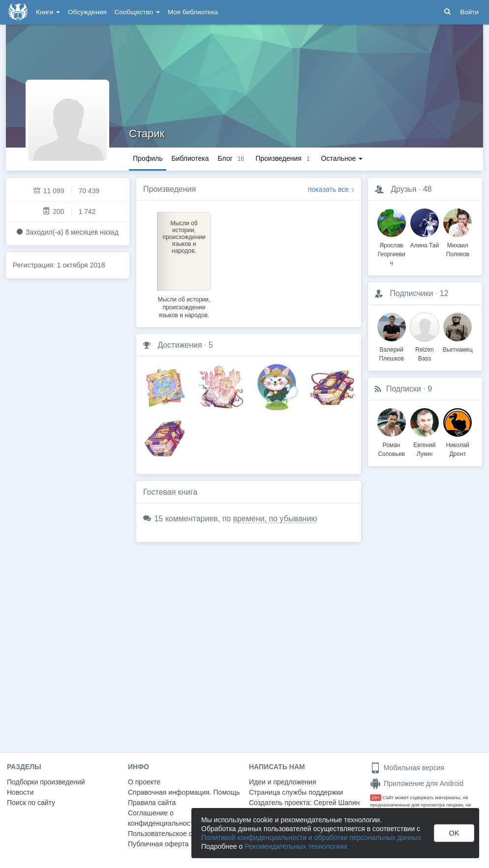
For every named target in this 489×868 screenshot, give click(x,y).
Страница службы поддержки (296, 792)
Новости (20, 792)
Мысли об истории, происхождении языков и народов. (184, 307)
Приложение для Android (417, 783)
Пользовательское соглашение (178, 834)
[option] (184, 264)
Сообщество (137, 12)
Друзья (403, 189)
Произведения (169, 189)
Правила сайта (152, 803)
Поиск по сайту (31, 803)
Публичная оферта (158, 844)
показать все (328, 189)
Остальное (342, 158)
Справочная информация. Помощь (184, 792)
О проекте (144, 782)
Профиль (148, 158)
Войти (469, 12)
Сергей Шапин (336, 803)
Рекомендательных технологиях (296, 846)
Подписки (404, 389)
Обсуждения (87, 12)
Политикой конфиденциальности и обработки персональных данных (311, 838)
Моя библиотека (193, 12)
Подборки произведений (46, 782)
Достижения (180, 345)
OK (454, 833)
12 (444, 293)
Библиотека (190, 158)
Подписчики (411, 293)
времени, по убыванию (275, 519)
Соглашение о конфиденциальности (163, 818)
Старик (147, 134)
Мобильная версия (407, 768)
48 (428, 189)
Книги (48, 12)
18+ (376, 797)
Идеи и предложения (283, 782)
